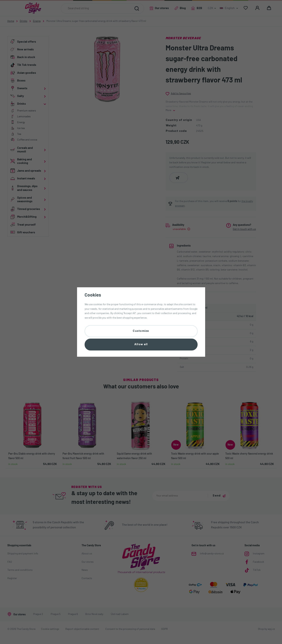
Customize (141, 331)
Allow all (141, 344)
